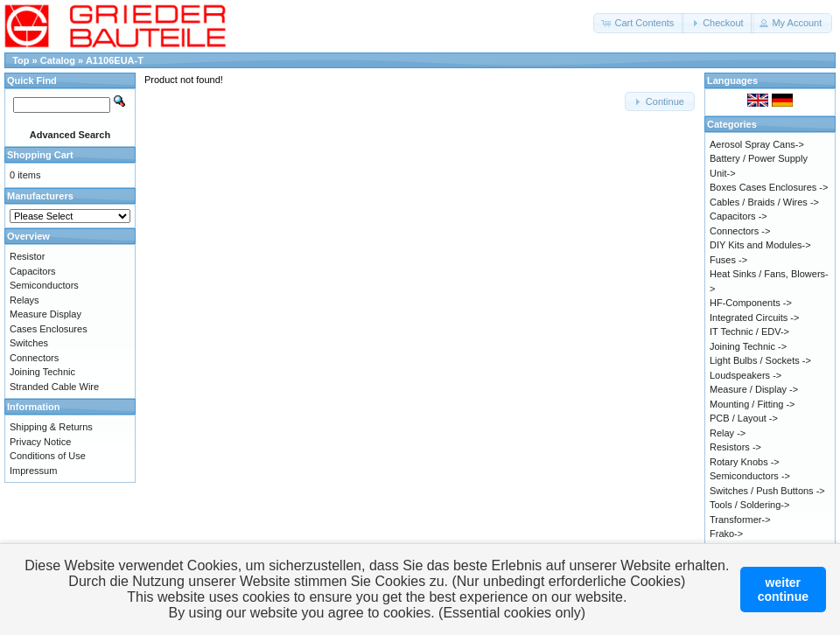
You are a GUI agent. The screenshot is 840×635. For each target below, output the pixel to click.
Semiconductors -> (750, 476)
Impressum (33, 471)
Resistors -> (735, 447)
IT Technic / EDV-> (749, 331)
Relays (24, 300)
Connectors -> (740, 231)
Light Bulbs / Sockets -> (760, 360)
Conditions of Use (48, 456)
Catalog (58, 60)
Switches (29, 343)
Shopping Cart (40, 155)
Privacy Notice (40, 442)
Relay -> (728, 433)
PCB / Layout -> (744, 418)
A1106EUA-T (115, 60)
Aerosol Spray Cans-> (757, 144)
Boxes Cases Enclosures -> (769, 187)
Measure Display (45, 314)
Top (21, 60)
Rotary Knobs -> (745, 462)
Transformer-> (740, 520)
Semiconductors (44, 285)
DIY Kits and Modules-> (760, 245)
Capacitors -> (738, 216)
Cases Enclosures (49, 329)
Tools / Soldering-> (749, 505)
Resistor (27, 256)
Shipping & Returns (51, 427)
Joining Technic (42, 372)
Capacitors (33, 271)
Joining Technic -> (748, 346)
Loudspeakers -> (745, 375)
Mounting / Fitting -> (752, 404)
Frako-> (726, 534)
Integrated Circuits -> (754, 317)
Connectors (34, 358)
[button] (639, 23)
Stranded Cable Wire (54, 387)
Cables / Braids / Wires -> (764, 202)
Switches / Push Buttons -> (767, 491)
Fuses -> (728, 260)
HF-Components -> (751, 303)
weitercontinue (783, 590)
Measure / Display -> (754, 389)
